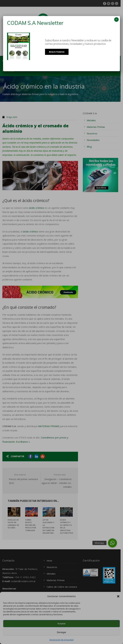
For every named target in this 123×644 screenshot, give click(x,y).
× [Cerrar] (116, 19)
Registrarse (57, 52)
